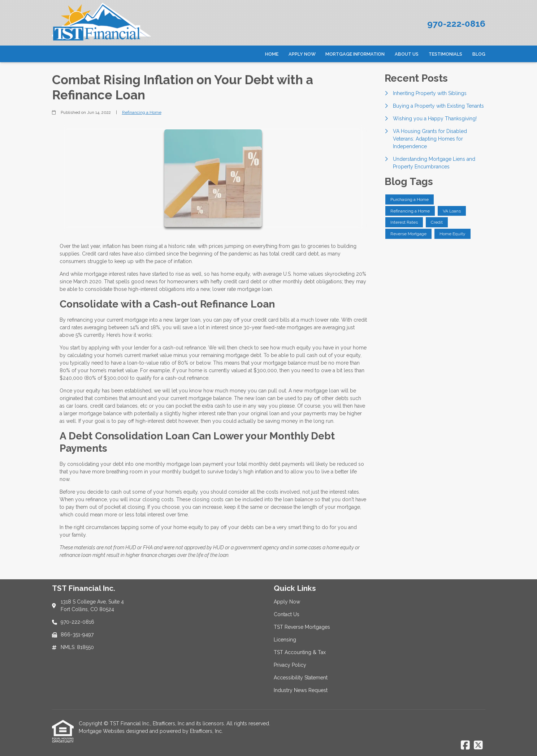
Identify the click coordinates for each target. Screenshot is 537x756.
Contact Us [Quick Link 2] (287, 614)
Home (272, 54)
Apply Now (302, 54)
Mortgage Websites (102, 731)
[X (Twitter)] (478, 746)
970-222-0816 (456, 24)
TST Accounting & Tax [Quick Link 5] (300, 652)
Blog (479, 54)
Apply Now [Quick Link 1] (287, 602)
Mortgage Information (355, 54)
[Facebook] (465, 746)
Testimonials (445, 54)
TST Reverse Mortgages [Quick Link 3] (302, 627)
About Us (407, 54)
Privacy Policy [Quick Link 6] (290, 665)
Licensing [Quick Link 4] (285, 640)
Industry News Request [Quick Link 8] (301, 690)
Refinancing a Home (142, 112)
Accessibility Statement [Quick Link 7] (301, 678)
